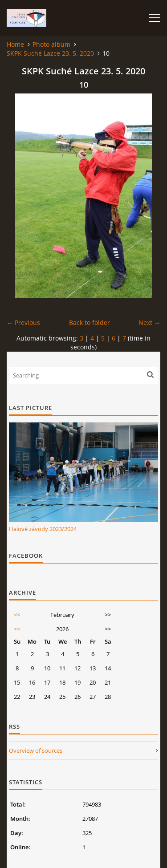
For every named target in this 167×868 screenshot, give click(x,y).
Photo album (51, 44)
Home (15, 44)
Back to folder (90, 322)
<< (17, 615)
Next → (149, 322)
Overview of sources (36, 750)
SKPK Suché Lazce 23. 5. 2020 (50, 53)
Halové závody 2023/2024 (43, 529)
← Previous (23, 322)
